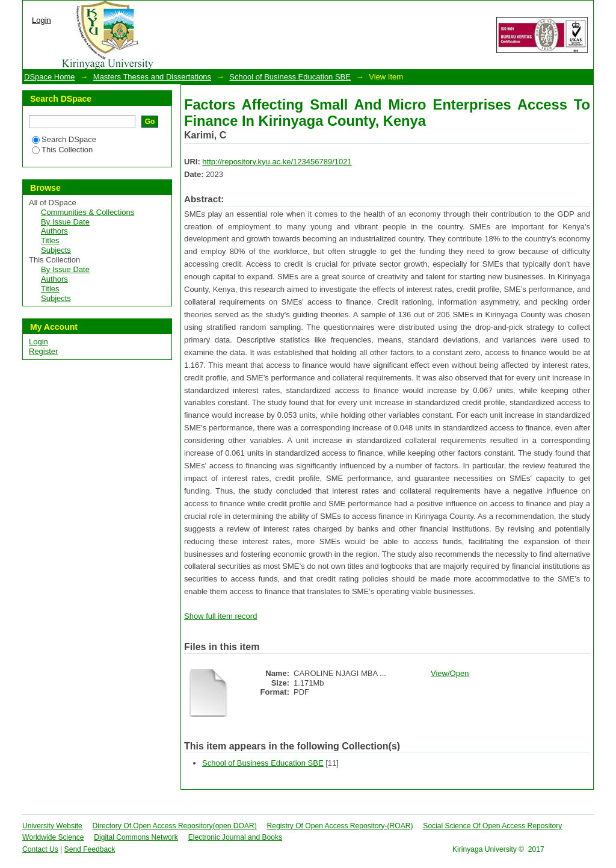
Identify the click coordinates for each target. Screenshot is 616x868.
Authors (54, 231)
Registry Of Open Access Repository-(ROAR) (340, 826)
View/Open (450, 673)
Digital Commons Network (136, 837)
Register (43, 351)
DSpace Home (50, 77)
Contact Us (40, 849)
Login (42, 20)
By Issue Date (65, 222)
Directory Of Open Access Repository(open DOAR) (175, 826)
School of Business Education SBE (290, 77)
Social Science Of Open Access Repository (492, 826)
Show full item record (220, 616)
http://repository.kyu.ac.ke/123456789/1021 (277, 162)
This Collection (62, 150)
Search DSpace (64, 139)
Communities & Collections (88, 212)
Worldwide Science (53, 837)
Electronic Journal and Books (235, 837)
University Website (52, 826)
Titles (50, 240)
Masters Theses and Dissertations (152, 77)
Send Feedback (90, 849)
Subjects (56, 250)
